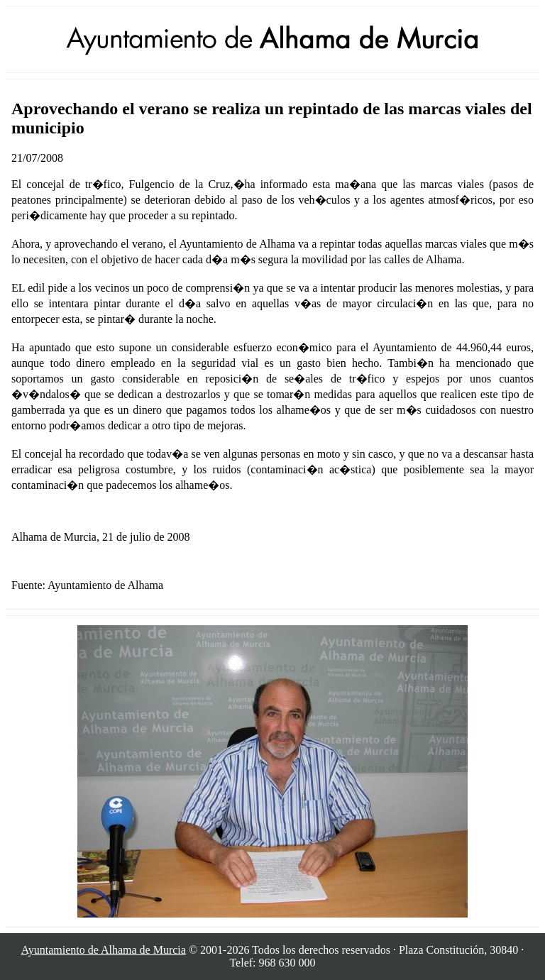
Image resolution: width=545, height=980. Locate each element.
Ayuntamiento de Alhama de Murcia (104, 950)
